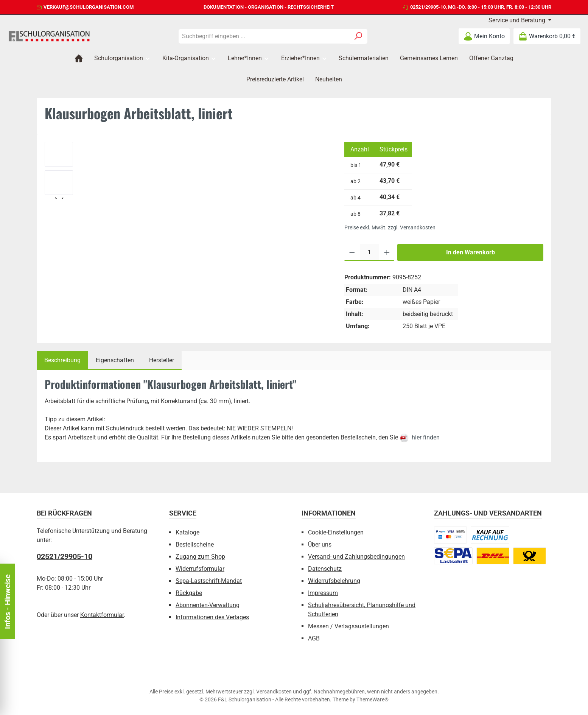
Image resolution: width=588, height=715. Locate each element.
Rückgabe (189, 593)
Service (183, 513)
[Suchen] (359, 36)
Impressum (323, 593)
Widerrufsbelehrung (334, 581)
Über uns (320, 544)
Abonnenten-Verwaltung (208, 605)
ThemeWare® (373, 699)
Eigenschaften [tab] (115, 360)
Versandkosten (274, 692)
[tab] (62, 360)
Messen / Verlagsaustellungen (348, 626)
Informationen (329, 513)
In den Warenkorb (471, 252)
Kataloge (187, 532)
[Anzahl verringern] (352, 252)
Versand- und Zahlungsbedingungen (356, 557)
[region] (187, 170)
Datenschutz (325, 569)
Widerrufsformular (200, 569)
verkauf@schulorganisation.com (89, 7)
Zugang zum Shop (200, 557)
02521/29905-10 (428, 7)
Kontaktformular (102, 615)
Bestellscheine (195, 544)
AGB (314, 638)
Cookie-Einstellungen (336, 532)
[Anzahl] (369, 252)
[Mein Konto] (484, 36)
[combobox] (264, 36)
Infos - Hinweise (8, 602)
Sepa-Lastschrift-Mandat (209, 581)
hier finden (426, 437)
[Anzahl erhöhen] (387, 252)
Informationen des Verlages (212, 617)
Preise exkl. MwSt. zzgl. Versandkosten (390, 227)
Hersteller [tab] (162, 360)
